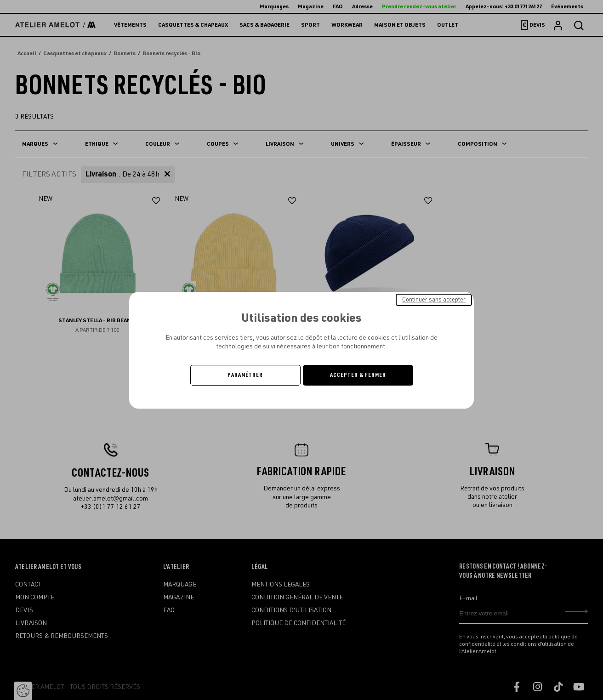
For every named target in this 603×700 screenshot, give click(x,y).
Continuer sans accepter (434, 299)
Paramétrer (245, 375)
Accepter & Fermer (358, 375)
